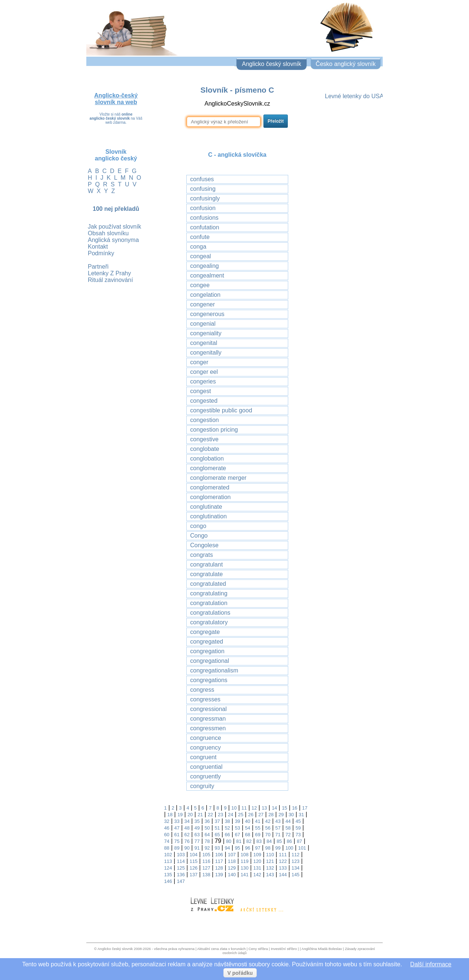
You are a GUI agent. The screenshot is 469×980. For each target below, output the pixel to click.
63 (197, 835)
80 (229, 841)
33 (177, 821)
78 (207, 841)
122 (283, 861)
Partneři (98, 267)
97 (258, 848)
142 (257, 875)
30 (291, 815)
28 (271, 815)
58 (288, 828)
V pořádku (240, 973)
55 (258, 828)
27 (261, 815)
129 (232, 868)
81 (239, 841)
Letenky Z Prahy (109, 273)
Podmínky (101, 253)
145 (295, 875)
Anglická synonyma (113, 240)
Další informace (431, 964)
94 (227, 848)
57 (278, 828)
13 (264, 808)
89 (177, 848)
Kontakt (98, 247)
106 (219, 855)
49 (197, 828)
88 (167, 848)
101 (302, 848)
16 (295, 808)
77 (197, 841)
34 (187, 821)
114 (181, 861)
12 (254, 808)
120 (257, 861)
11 (244, 808)
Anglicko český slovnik (115, 949)
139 (219, 875)
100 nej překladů (116, 209)
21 (200, 815)
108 (244, 855)
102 (168, 855)
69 (258, 835)
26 (251, 815)
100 (289, 848)
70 (268, 835)
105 (206, 855)
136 (181, 875)
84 (269, 841)
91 (197, 848)
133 (283, 868)
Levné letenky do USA (354, 96)
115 (194, 861)
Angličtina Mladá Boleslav (322, 949)
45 (298, 821)
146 (168, 881)
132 (270, 868)
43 (278, 821)
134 (295, 868)
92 (207, 848)
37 (217, 821)
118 (232, 861)
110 (270, 855)
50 (207, 828)
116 (206, 861)
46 (167, 828)
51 (217, 828)
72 (288, 835)
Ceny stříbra (258, 949)
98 (268, 848)
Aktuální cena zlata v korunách (221, 949)
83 (259, 841)
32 (167, 821)
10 (234, 808)
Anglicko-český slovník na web (116, 99)
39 (237, 821)
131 (257, 868)
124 (168, 868)
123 (295, 861)
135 (168, 875)
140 (232, 875)
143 (270, 875)
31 (301, 815)
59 (298, 828)
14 (275, 808)
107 (232, 855)
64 (207, 835)
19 (180, 815)
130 (244, 868)
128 (219, 868)
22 (210, 815)
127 (206, 868)
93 (217, 848)
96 (247, 848)
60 (167, 835)
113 (168, 861)
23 (220, 815)
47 (177, 828)
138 (206, 875)
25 (241, 815)
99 (278, 848)
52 (227, 828)
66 (227, 835)
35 (197, 821)
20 (190, 815)
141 (244, 875)
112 (295, 855)
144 (283, 875)
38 (227, 821)
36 (207, 821)
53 (237, 828)
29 (281, 815)
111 (283, 855)
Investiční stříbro (284, 949)
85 (279, 841)
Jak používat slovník (114, 227)
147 (181, 881)
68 (247, 835)
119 (244, 861)
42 (268, 821)
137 (194, 875)
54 (247, 828)
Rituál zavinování (110, 280)
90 (187, 848)
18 (170, 815)
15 (285, 808)
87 (299, 841)
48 (187, 828)
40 (247, 821)
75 (177, 841)
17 (305, 808)
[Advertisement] (353, 217)
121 (270, 861)
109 (257, 855)
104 (194, 855)
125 (181, 868)
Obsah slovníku (108, 233)
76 (187, 841)
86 (289, 841)
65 (217, 835)
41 (258, 821)
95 (237, 848)
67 (237, 835)
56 (268, 828)
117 (219, 861)
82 (249, 841)
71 (278, 835)
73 (298, 835)
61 (177, 835)
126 (194, 868)
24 (230, 815)
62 (187, 835)
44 (288, 821)
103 (181, 855)
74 (167, 841)
